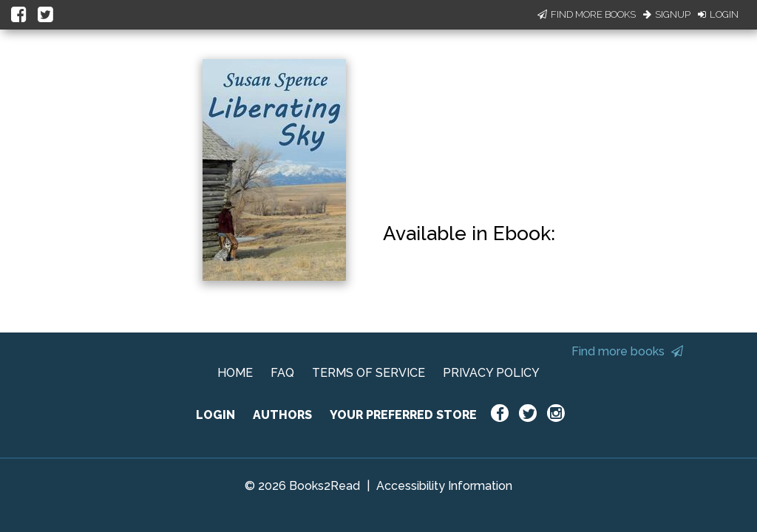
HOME (235, 373)
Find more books (627, 351)
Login (718, 14)
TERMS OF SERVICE (369, 373)
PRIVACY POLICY (491, 373)
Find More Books (587, 14)
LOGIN (215, 415)
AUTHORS (282, 415)
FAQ (282, 373)
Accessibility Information (444, 486)
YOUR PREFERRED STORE (403, 415)
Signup (667, 14)
